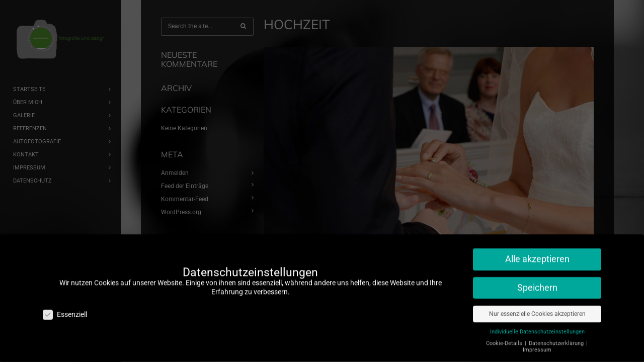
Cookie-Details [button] (505, 339)
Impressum (537, 345)
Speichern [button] (537, 283)
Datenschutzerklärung (557, 339)
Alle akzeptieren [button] (537, 254)
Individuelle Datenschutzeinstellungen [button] (537, 327)
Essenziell (65, 310)
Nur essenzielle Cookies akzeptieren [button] (537, 309)
